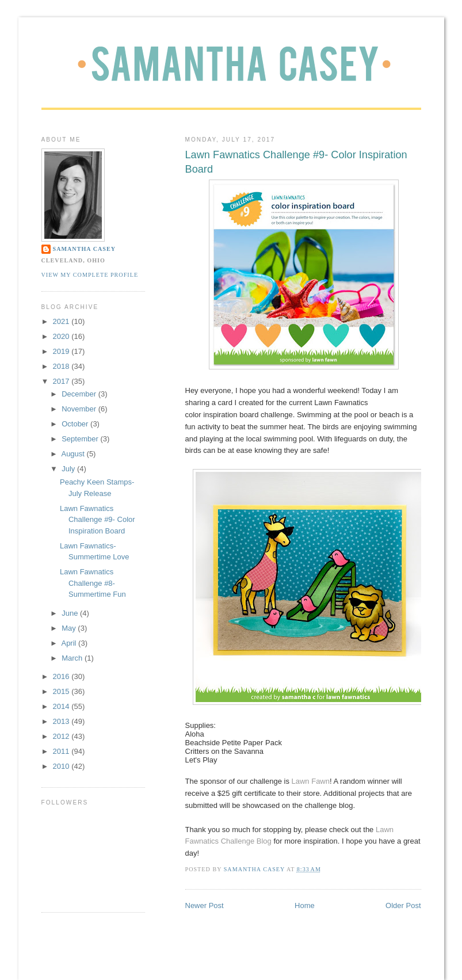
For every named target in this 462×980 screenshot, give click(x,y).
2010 (62, 766)
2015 (62, 691)
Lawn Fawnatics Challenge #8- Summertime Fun (93, 583)
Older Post (403, 905)
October (76, 424)
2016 (62, 676)
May (70, 628)
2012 (62, 736)
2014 (62, 706)
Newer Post (205, 905)
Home (305, 905)
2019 (62, 351)
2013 (62, 721)
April (70, 643)
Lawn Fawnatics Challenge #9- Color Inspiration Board (98, 520)
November (80, 409)
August (74, 454)
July (69, 469)
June (71, 613)
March (73, 658)
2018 (62, 366)
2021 (62, 321)
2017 (62, 381)
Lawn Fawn (311, 781)
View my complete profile (90, 275)
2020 (62, 336)
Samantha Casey (85, 249)
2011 (62, 751)
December (80, 394)
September (81, 439)
